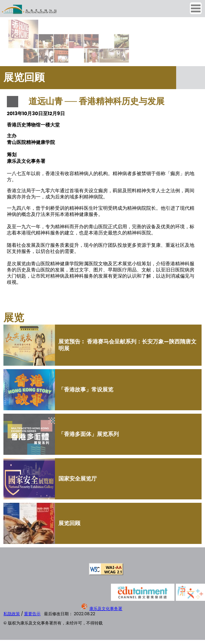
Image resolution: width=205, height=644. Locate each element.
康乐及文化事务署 (106, 609)
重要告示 (32, 614)
